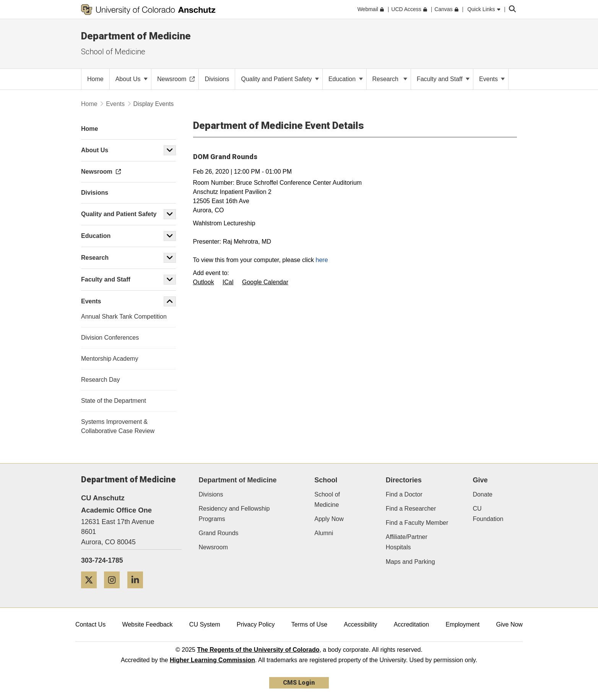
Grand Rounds (219, 533)
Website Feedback (147, 624)
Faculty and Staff (443, 79)
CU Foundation (488, 514)
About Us (132, 79)
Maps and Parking (410, 562)
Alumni (324, 533)
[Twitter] (92, 591)
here (322, 260)
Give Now (509, 624)
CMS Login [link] (299, 683)
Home (89, 104)
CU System (205, 624)
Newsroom (213, 547)
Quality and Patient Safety (280, 79)
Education (346, 79)
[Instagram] (115, 591)
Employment (462, 624)
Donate (483, 494)
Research (390, 79)
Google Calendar (265, 282)
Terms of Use (309, 624)
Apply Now (329, 519)
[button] (170, 150)
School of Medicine (113, 52)
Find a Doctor (404, 494)
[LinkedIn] (138, 591)
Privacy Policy (256, 624)
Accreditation (412, 624)
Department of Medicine (136, 36)
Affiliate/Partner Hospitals (407, 542)
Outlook (204, 282)
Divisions (211, 494)
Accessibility (360, 624)
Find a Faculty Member (417, 523)
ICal (228, 282)
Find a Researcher (411, 509)
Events (492, 79)
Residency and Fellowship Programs (234, 514)
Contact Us (90, 624)
